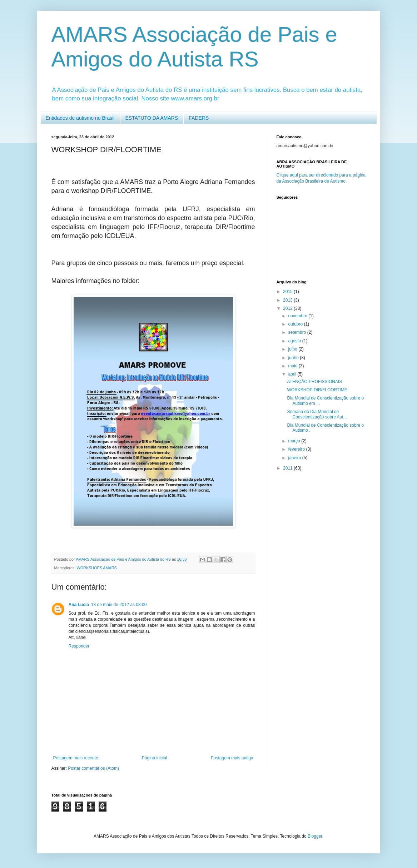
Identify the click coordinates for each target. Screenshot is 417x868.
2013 (288, 300)
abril (293, 374)
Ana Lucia (79, 605)
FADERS (199, 118)
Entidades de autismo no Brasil (80, 118)
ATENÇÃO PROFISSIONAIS (314, 382)
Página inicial (155, 758)
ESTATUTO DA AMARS (152, 118)
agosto (295, 341)
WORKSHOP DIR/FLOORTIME (317, 390)
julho (293, 349)
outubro (296, 324)
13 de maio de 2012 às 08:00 (119, 605)
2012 (288, 308)
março (295, 441)
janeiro (295, 458)
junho (294, 358)
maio (293, 366)
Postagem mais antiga (232, 758)
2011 (288, 468)
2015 (288, 292)
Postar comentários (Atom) (93, 768)
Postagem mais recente (76, 758)
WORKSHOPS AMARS (97, 568)
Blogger (315, 836)
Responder (79, 646)
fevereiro (297, 449)
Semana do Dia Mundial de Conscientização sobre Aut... (317, 414)
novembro (298, 316)
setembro (297, 332)
